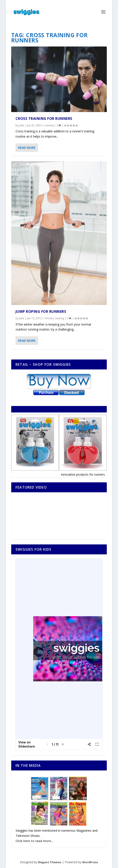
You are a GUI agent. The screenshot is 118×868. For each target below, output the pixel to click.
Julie (22, 125)
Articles (49, 318)
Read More (27, 148)
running (49, 125)
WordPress (90, 862)
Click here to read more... (35, 841)
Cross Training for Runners (44, 119)
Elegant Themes (50, 862)
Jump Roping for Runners (41, 311)
